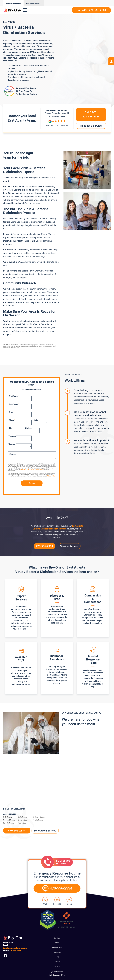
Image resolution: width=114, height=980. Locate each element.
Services (57, 938)
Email (12, 412)
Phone (12, 420)
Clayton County (24, 820)
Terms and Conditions (37, 469)
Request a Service (91, 126)
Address (12, 436)
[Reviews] (57, 124)
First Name (14, 396)
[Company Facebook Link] (5, 955)
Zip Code (29, 428)
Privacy (57, 962)
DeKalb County (38, 820)
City (11, 428)
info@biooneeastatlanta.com (15, 948)
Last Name (14, 404)
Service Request (70, 546)
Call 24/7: (91, 115)
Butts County (23, 817)
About (57, 943)
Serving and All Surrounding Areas (57, 115)
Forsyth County (9, 823)
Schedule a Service (45, 831)
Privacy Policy (25, 469)
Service (12, 444)
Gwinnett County (9, 820)
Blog (57, 957)
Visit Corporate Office (57, 975)
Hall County (8, 817)
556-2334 (15, 951)
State (36, 420)
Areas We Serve (57, 947)
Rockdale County (39, 817)
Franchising (57, 952)
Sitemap (57, 966)
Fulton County (23, 823)
